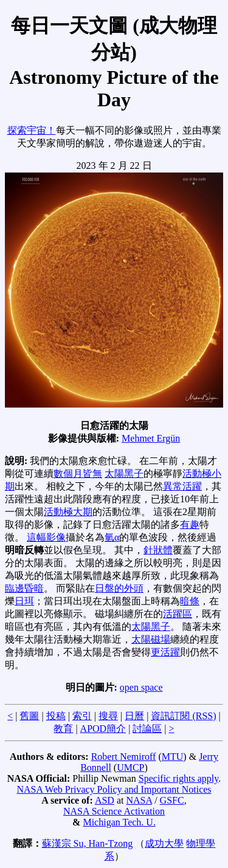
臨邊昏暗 (24, 588)
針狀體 (158, 550)
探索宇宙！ (32, 130)
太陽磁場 (151, 639)
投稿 (56, 716)
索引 (82, 716)
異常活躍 (182, 486)
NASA (139, 800)
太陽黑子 (124, 473)
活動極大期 (68, 512)
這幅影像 (46, 537)
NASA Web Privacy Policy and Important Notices (114, 789)
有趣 (190, 525)
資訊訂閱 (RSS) (183, 716)
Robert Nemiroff (124, 757)
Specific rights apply (178, 778)
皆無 (92, 473)
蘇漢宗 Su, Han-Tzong (88, 843)
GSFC (172, 800)
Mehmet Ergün (151, 438)
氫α (112, 537)
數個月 (68, 473)
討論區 (147, 729)
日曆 (134, 716)
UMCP (130, 767)
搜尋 (108, 716)
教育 (63, 729)
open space (141, 687)
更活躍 (165, 652)
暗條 (190, 601)
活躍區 (178, 614)
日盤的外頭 (119, 588)
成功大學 (164, 843)
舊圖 (29, 716)
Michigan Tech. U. (119, 822)
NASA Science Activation (114, 811)
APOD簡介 (103, 729)
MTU (173, 757)
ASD (105, 800)
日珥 (24, 601)
